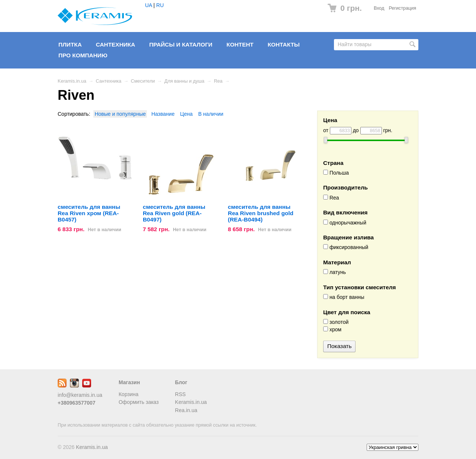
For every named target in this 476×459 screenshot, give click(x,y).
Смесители (143, 81)
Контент (240, 44)
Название (163, 114)
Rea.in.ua (186, 410)
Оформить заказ (139, 402)
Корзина (128, 394)
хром (332, 329)
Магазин (129, 382)
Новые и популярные (120, 114)
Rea (218, 81)
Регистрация (402, 8)
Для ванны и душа (184, 81)
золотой (336, 322)
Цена (186, 114)
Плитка (70, 44)
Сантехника (116, 44)
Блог (181, 382)
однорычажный (345, 223)
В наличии (211, 114)
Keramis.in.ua (72, 81)
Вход (379, 8)
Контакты (284, 44)
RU (160, 5)
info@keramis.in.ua (80, 395)
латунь (335, 272)
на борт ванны (344, 297)
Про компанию (83, 55)
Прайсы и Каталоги (181, 44)
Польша (336, 173)
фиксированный (346, 247)
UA (149, 5)
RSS (181, 394)
